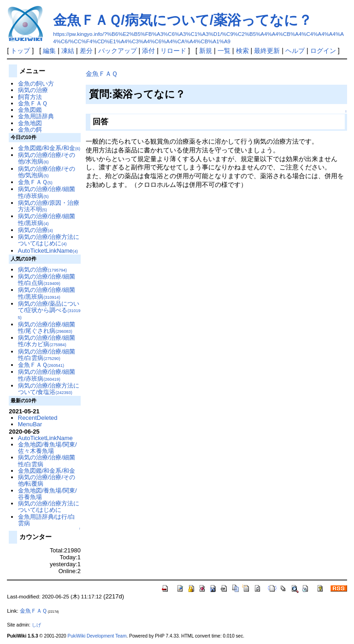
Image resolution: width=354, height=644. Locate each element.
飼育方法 (30, 97)
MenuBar (30, 424)
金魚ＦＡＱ (102, 74)
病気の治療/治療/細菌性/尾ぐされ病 (47, 328)
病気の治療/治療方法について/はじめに (49, 240)
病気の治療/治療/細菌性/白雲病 (47, 355)
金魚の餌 (30, 130)
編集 (49, 51)
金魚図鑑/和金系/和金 (49, 148)
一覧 (224, 51)
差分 (86, 51)
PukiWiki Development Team (97, 636)
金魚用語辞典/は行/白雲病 (47, 520)
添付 (148, 51)
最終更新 (267, 51)
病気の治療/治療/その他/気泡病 (47, 172)
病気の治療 (33, 90)
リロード (173, 51)
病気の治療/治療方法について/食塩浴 (49, 389)
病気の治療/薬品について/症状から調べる (49, 310)
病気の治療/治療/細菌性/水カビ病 (47, 341)
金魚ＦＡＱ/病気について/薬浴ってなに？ (183, 20)
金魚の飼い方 (36, 84)
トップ (20, 51)
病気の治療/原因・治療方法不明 (49, 206)
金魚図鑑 (30, 110)
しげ (36, 625)
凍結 (68, 51)
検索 (242, 51)
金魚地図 (30, 123)
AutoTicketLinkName (48, 251)
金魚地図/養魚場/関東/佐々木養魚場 (47, 448)
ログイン (323, 51)
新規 (206, 51)
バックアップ (118, 51)
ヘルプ (295, 51)
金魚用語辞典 (36, 116)
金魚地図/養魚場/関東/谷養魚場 (47, 494)
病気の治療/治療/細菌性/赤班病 (47, 192)
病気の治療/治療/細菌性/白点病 (47, 280)
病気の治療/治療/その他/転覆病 (47, 480)
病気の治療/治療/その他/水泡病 (47, 158)
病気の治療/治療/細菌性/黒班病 (47, 219)
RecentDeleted (38, 418)
